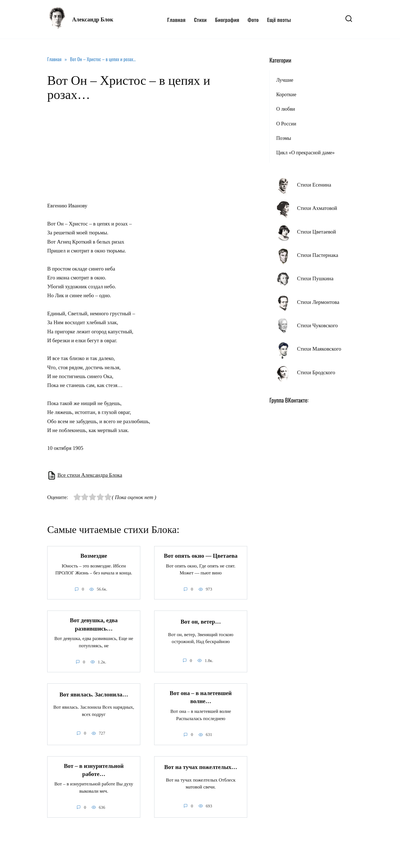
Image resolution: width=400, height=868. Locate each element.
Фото (253, 19)
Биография (227, 19)
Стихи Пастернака (317, 255)
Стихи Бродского (316, 372)
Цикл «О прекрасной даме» (305, 153)
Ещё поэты (279, 19)
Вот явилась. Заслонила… (94, 695)
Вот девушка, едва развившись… (94, 625)
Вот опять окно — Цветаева (201, 556)
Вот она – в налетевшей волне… (201, 697)
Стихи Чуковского (317, 325)
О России (286, 124)
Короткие (286, 95)
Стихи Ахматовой (317, 208)
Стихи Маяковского (319, 349)
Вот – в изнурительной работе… (94, 770)
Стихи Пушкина (315, 278)
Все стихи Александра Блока (90, 475)
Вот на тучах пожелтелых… (201, 767)
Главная (176, 19)
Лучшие (285, 80)
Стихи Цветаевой (316, 232)
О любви (285, 109)
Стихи (200, 19)
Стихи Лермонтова (318, 302)
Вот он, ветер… (201, 622)
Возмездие (94, 556)
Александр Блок (93, 19)
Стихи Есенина (314, 185)
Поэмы (283, 138)
